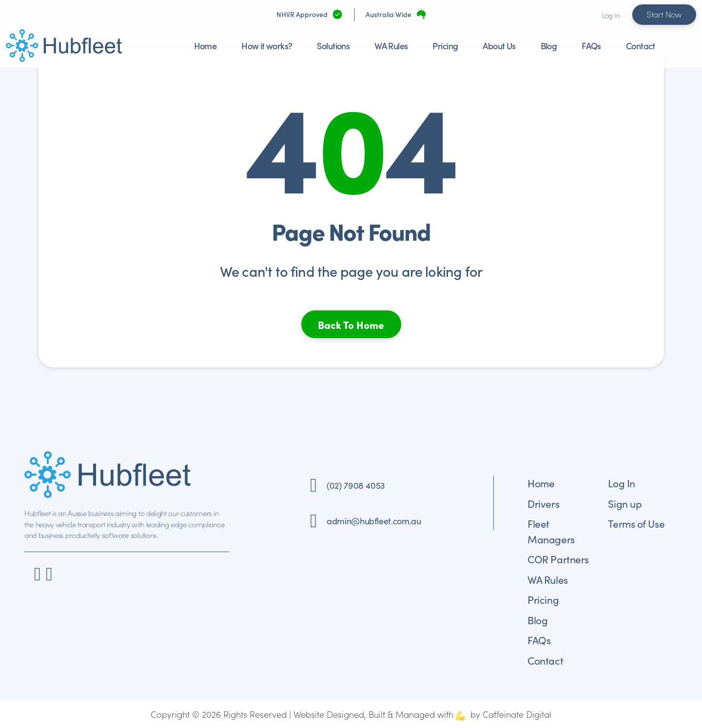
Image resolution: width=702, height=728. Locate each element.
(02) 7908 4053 (356, 485)
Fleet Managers (551, 531)
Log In (611, 15)
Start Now (664, 14)
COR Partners (558, 559)
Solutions (333, 46)
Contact (641, 46)
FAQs (591, 46)
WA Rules (391, 46)
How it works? (267, 46)
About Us (499, 46)
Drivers (543, 503)
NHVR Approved (302, 14)
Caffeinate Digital (517, 714)
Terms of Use (636, 523)
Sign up (625, 503)
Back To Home (351, 324)
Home (205, 46)
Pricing (445, 46)
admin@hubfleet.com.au (374, 521)
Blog (549, 46)
